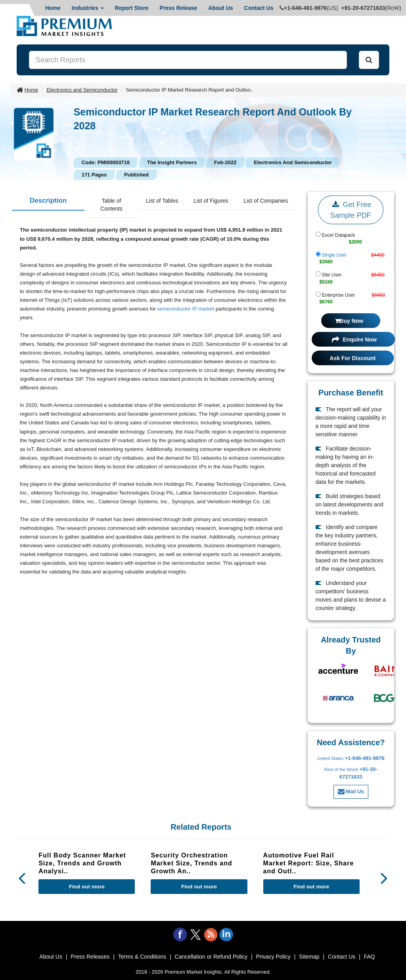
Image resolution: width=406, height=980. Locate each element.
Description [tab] (48, 200)
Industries (88, 8)
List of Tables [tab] (162, 201)
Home (53, 8)
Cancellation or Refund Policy (211, 957)
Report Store (132, 8)
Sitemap (309, 957)
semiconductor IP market (186, 309)
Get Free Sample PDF (351, 209)
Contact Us (259, 8)
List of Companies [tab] (266, 201)
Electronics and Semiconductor (82, 90)
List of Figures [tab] (211, 201)
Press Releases (90, 957)
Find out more (87, 887)
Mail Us (351, 791)
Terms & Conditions (142, 957)
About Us (220, 8)
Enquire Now (354, 339)
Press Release (178, 8)
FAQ (370, 957)
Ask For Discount (353, 358)
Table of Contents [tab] (111, 205)
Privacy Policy (273, 957)
